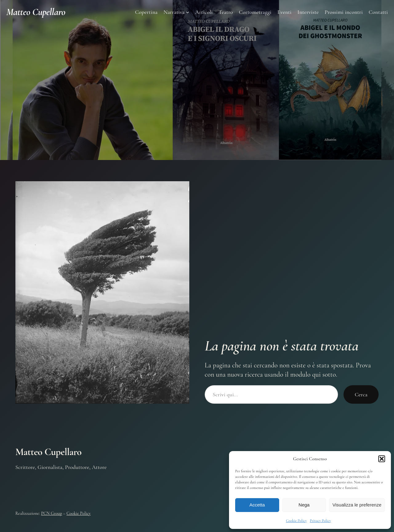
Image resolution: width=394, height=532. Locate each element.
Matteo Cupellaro (36, 12)
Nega (304, 505)
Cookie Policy (296, 521)
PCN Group (52, 513)
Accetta (257, 505)
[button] (382, 459)
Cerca (361, 394)
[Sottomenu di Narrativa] (188, 12)
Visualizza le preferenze (357, 505)
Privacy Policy (321, 521)
